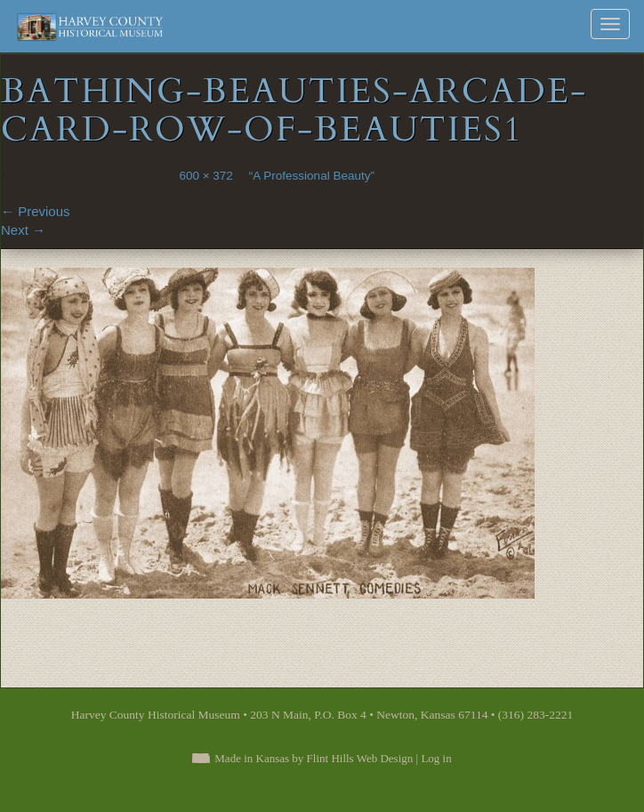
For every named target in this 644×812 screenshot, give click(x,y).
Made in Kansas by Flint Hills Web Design (314, 758)
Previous (36, 211)
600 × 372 (205, 176)
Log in (436, 758)
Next (23, 230)
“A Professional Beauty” (312, 176)
